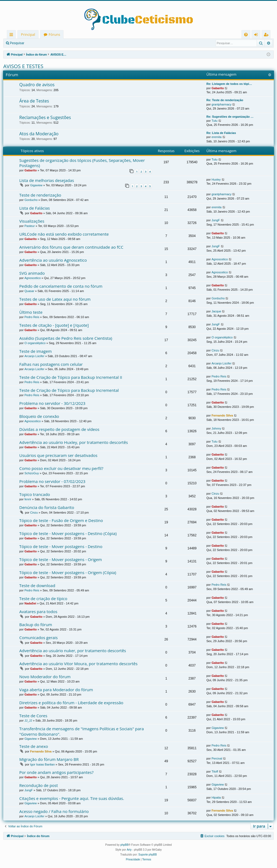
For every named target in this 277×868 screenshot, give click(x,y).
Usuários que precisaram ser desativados (58, 455)
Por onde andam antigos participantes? (56, 772)
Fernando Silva (222, 415)
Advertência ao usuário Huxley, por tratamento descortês (74, 442)
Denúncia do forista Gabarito (47, 507)
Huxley (216, 180)
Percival (217, 758)
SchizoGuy (32, 473)
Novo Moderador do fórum (45, 677)
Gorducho (31, 200)
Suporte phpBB (148, 855)
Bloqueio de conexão (39, 416)
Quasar (29, 291)
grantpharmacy (221, 104)
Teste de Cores (33, 716)
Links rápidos (12, 35)
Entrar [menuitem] (257, 35)
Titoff (215, 771)
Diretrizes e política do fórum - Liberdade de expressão (71, 703)
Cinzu (215, 350)
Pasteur (30, 226)
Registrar (56, 43)
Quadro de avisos (37, 85)
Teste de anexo (34, 746)
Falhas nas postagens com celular (51, 364)
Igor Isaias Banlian (43, 764)
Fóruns (54, 34)
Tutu (215, 121)
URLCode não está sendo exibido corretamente (64, 234)
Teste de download (37, 585)
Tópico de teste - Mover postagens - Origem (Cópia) (68, 572)
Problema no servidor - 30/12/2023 (52, 403)
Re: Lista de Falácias (221, 133)
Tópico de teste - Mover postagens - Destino (61, 546)
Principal (28, 34)
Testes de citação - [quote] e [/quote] (54, 325)
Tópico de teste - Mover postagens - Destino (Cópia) (68, 533)
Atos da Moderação (39, 134)
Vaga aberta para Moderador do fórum (56, 690)
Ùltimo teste (31, 312)
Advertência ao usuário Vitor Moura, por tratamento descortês (78, 664)
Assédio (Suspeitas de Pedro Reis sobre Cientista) (66, 338)
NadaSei (30, 603)
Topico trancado (35, 494)
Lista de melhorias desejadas (47, 180)
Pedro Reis (32, 317)
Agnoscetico (220, 259)
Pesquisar (17, 43)
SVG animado (32, 273)
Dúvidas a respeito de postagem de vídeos (59, 429)
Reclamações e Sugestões (45, 117)
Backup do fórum (36, 624)
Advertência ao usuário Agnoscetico (53, 260)
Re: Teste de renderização (225, 100)
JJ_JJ (28, 720)
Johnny (216, 428)
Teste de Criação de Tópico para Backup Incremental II (71, 377)
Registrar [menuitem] (267, 35)
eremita (217, 137)
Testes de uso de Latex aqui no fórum (55, 299)
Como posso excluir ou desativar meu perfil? (61, 468)
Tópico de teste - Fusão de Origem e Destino (61, 520)
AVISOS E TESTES (23, 66)
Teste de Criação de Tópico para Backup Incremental (69, 390)
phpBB (124, 845)
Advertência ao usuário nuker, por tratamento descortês (73, 651)
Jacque (216, 311)
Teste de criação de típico (43, 598)
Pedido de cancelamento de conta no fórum (61, 286)
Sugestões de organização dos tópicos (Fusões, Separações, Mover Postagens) (82, 163)
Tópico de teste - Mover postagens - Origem (61, 559)
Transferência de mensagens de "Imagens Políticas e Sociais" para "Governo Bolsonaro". (81, 731)
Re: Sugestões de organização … (230, 117)
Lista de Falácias (35, 208)
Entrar (37, 43)
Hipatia (216, 797)
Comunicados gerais (38, 638)
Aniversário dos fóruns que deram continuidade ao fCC (71, 247)
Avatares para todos (38, 611)
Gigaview (36, 185)
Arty (129, 850)
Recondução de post (39, 785)
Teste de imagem (35, 351)
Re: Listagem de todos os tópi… (229, 84)
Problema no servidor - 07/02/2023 (52, 481)
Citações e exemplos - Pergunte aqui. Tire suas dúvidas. (72, 798)
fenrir (28, 499)
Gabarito (218, 88)
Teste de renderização (40, 195)
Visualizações (32, 221)
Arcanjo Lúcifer (34, 356)
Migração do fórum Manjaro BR (49, 759)
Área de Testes (34, 101)
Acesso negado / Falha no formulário (54, 811)
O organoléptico (35, 343)
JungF (216, 220)
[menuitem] (246, 35)
